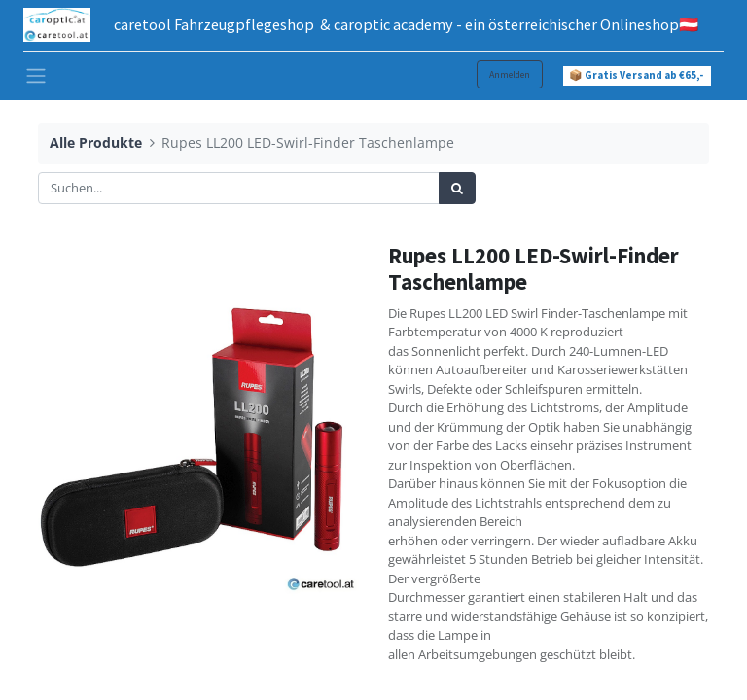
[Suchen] (457, 189)
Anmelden (510, 74)
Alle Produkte (96, 142)
